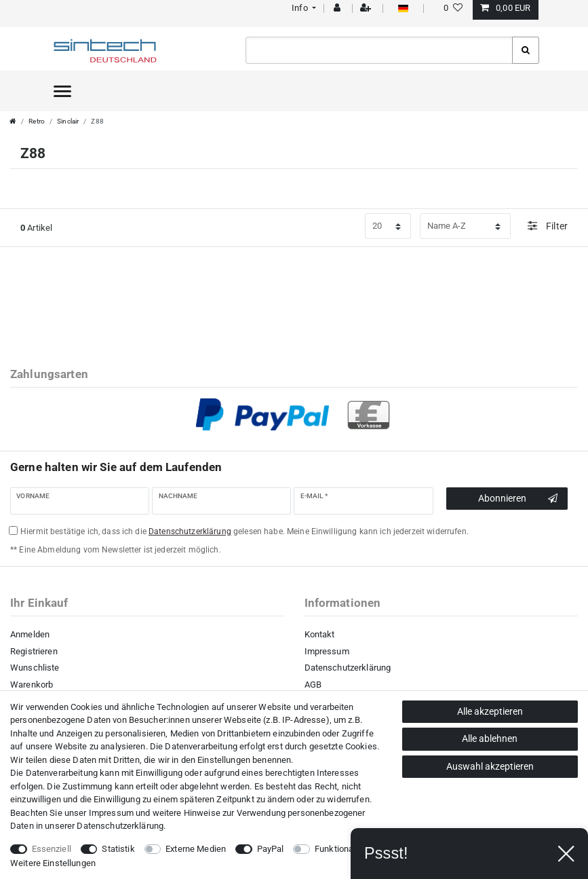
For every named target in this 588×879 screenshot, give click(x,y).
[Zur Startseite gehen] (13, 121)
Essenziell (52, 849)
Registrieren (34, 651)
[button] (303, 8)
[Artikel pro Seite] (388, 226)
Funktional (335, 849)
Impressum (327, 651)
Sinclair (68, 121)
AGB (313, 685)
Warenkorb (32, 685)
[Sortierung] (465, 226)
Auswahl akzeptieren (490, 766)
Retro (37, 121)
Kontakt (320, 634)
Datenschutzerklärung (348, 668)
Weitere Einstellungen (53, 863)
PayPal (271, 849)
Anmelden (30, 634)
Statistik (118, 849)
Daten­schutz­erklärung (120, 826)
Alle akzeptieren (490, 711)
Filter (548, 226)
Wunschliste (35, 668)
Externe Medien (196, 849)
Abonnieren (518, 499)
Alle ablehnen (490, 738)
